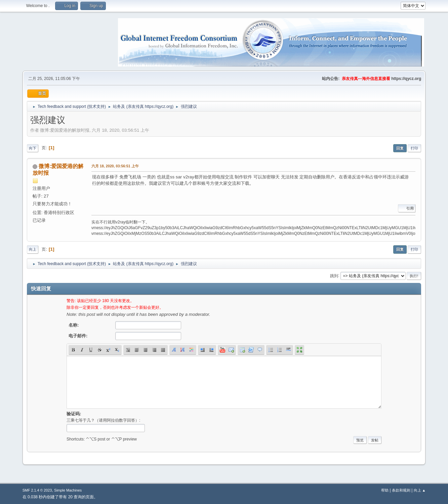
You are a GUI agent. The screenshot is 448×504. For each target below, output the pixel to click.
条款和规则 (401, 490)
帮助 (385, 490)
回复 (400, 148)
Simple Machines (68, 490)
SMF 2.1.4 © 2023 (37, 490)
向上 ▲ (420, 490)
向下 (33, 148)
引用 (407, 208)
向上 (33, 249)
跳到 (334, 276)
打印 (414, 148)
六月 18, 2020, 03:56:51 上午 (115, 166)
